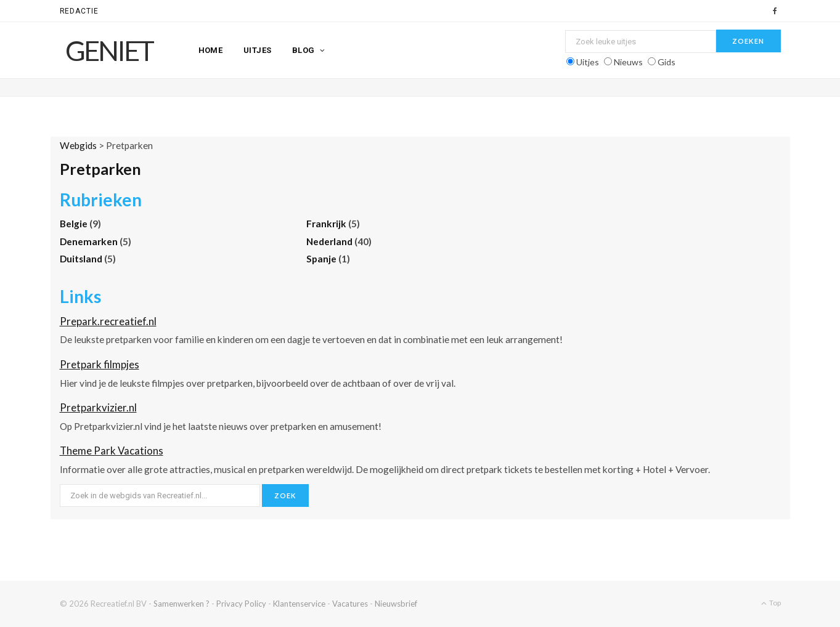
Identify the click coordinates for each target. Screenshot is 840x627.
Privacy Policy (241, 604)
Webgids (78, 145)
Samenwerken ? (181, 604)
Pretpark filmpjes (100, 364)
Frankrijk (327, 224)
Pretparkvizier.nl (98, 407)
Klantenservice (299, 604)
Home (211, 50)
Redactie (80, 11)
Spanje (322, 259)
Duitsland (82, 259)
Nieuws (628, 62)
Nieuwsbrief (396, 604)
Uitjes (258, 50)
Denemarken (90, 241)
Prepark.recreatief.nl (108, 321)
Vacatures (350, 604)
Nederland (330, 241)
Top (771, 603)
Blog (304, 50)
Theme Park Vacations (112, 451)
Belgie (75, 224)
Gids (667, 62)
